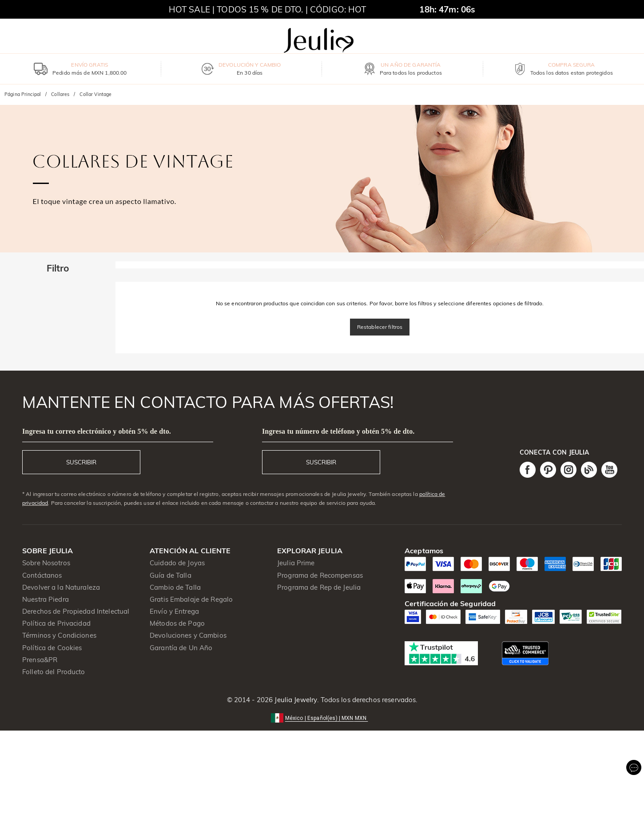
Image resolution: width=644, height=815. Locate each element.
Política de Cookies (52, 648)
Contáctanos (42, 575)
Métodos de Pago (177, 623)
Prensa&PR (40, 660)
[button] (322, 717)
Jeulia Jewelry (295, 700)
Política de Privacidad (56, 623)
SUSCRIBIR (81, 462)
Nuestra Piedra (46, 599)
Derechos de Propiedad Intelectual (76, 611)
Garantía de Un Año (181, 648)
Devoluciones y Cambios (188, 635)
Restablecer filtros (380, 327)
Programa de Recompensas (320, 575)
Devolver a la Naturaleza (61, 587)
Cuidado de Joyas (177, 563)
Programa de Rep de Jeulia (319, 587)
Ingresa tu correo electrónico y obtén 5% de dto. (97, 431)
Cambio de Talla (175, 587)
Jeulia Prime (296, 563)
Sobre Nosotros (46, 563)
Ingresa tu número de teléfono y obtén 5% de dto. (338, 431)
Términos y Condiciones (59, 635)
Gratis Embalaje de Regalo (191, 599)
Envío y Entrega (174, 611)
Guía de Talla (171, 575)
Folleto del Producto (54, 672)
